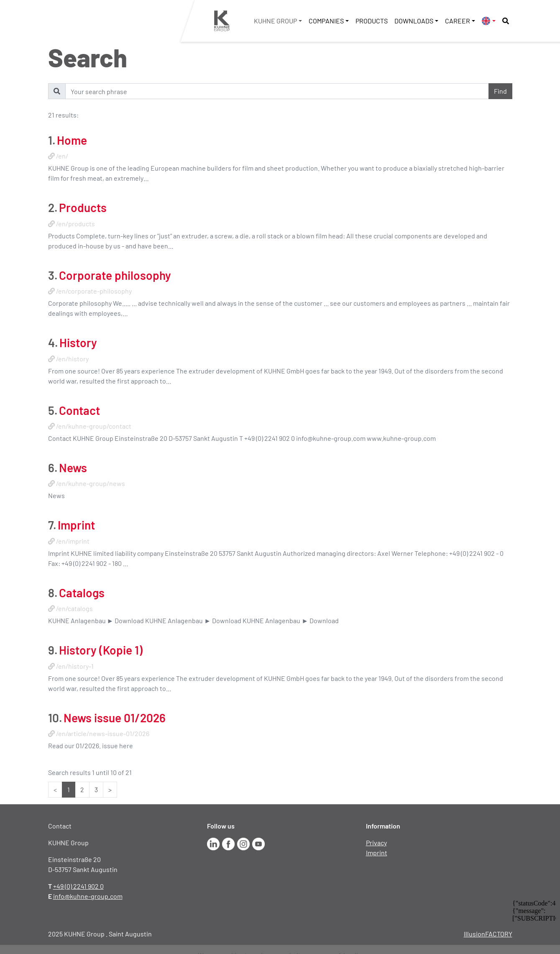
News (73, 468)
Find (500, 91)
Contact (79, 410)
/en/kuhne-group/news (91, 483)
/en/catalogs (74, 608)
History (78, 343)
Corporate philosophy (115, 275)
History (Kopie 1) (101, 650)
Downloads (414, 21)
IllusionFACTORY (488, 934)
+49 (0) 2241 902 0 (78, 886)
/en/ (62, 156)
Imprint (76, 525)
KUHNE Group (275, 21)
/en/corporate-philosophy (94, 291)
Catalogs (82, 593)
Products (372, 21)
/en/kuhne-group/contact (94, 426)
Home (72, 140)
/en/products (75, 224)
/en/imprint (73, 541)
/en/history (72, 359)
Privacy (376, 843)
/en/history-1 (75, 666)
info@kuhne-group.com (88, 896)
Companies (326, 21)
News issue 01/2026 (115, 718)
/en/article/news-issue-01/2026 (103, 733)
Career (458, 21)
